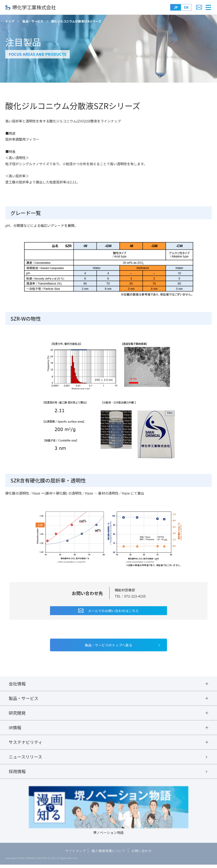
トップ (10, 21)
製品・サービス (33, 21)
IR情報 (15, 729)
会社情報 (17, 684)
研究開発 (17, 714)
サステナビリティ (26, 744)
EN (186, 7)
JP (176, 7)
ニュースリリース (25, 759)
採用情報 (17, 774)
